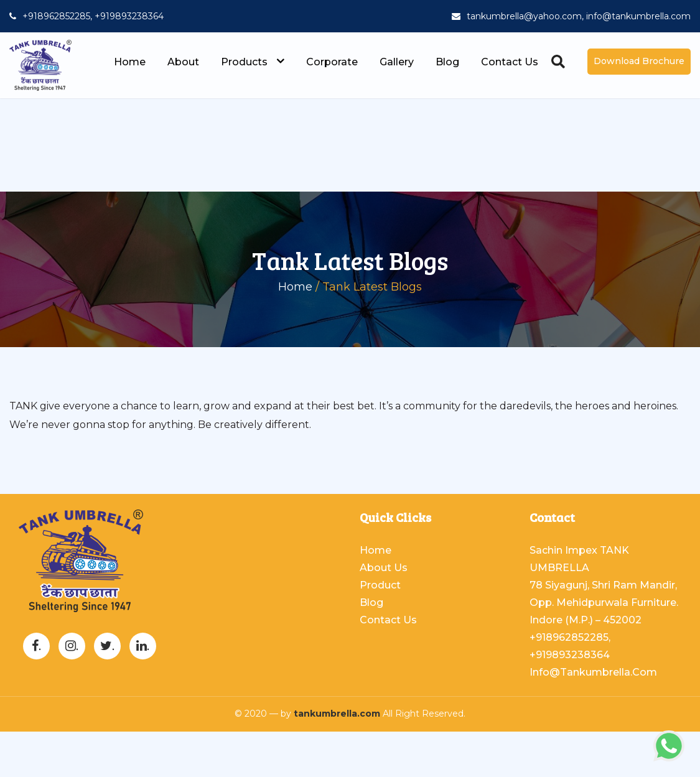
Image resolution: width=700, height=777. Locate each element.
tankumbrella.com (337, 714)
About (183, 62)
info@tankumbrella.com (593, 672)
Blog (447, 62)
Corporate (332, 62)
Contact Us (510, 62)
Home (130, 62)
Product (380, 585)
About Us (384, 568)
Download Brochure (639, 61)
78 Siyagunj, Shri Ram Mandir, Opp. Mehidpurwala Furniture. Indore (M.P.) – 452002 (604, 603)
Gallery (397, 62)
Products (253, 62)
